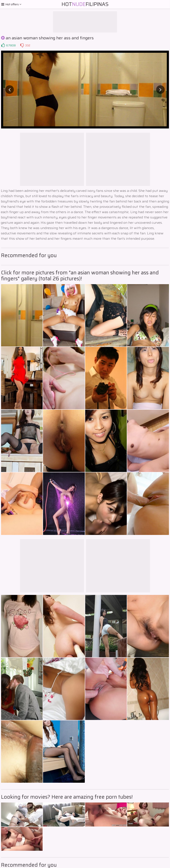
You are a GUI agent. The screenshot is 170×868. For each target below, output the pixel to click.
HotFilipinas (85, 4)
